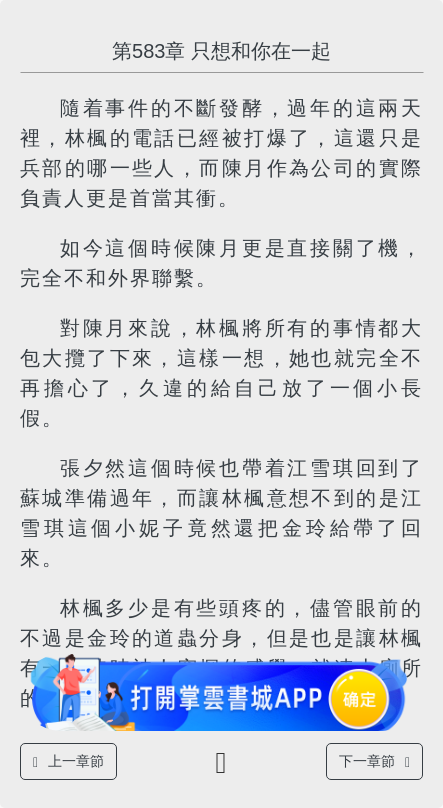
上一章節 (68, 761)
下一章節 (374, 761)
